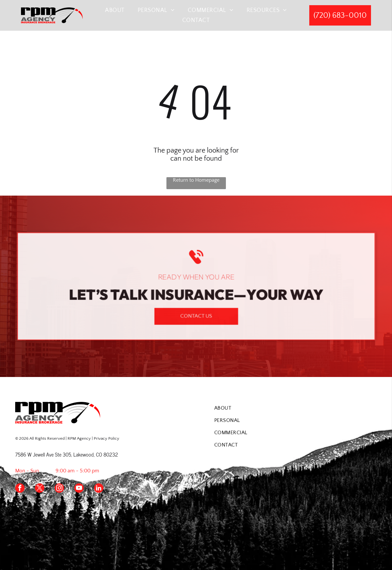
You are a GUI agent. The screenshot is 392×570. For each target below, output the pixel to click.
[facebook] (20, 489)
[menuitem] (115, 10)
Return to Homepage (196, 180)
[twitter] (40, 489)
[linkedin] (99, 489)
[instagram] (59, 489)
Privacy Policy (106, 438)
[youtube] (79, 489)
